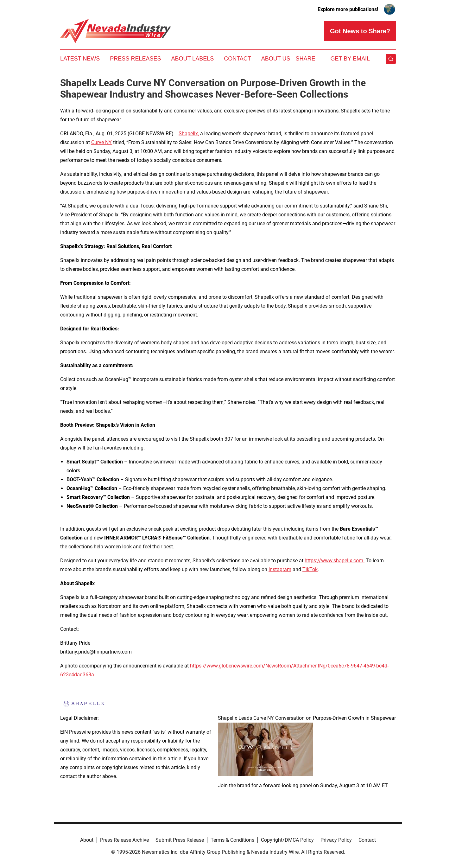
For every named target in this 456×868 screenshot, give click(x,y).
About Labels (192, 59)
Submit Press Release (180, 840)
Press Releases (135, 59)
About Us (276, 59)
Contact (237, 59)
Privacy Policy (336, 840)
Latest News (80, 59)
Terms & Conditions (232, 840)
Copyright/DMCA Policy (287, 840)
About (87, 840)
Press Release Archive (124, 840)
